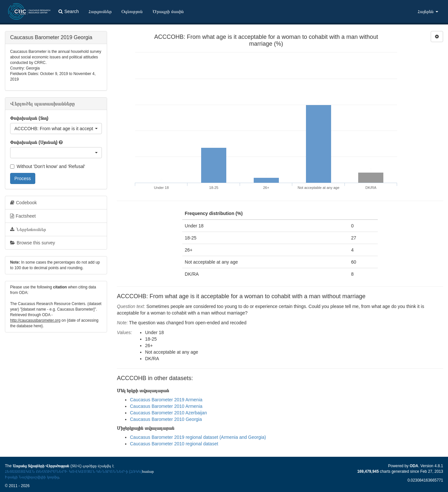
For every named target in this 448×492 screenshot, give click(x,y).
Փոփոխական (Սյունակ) (34, 142)
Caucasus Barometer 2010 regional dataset (174, 444)
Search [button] (69, 11)
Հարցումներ (100, 11)
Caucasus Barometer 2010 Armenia (166, 406)
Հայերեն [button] (428, 11)
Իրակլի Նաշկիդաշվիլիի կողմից (32, 477)
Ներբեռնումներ (28, 229)
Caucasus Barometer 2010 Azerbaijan (168, 413)
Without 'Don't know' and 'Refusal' (48, 166)
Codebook (24, 203)
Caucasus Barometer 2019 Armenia (166, 400)
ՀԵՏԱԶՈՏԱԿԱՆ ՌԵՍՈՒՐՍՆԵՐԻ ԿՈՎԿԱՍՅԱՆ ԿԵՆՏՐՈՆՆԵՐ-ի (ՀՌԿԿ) (73, 471)
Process (23, 178)
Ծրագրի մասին (168, 11)
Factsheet (23, 216)
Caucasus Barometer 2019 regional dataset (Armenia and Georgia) (198, 437)
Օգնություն (132, 11)
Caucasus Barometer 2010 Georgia (166, 419)
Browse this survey (32, 243)
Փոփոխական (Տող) (29, 118)
